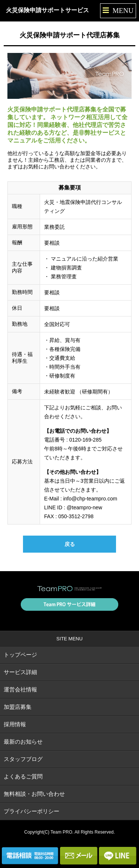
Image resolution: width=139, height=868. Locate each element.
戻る (70, 544)
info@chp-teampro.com (90, 499)
